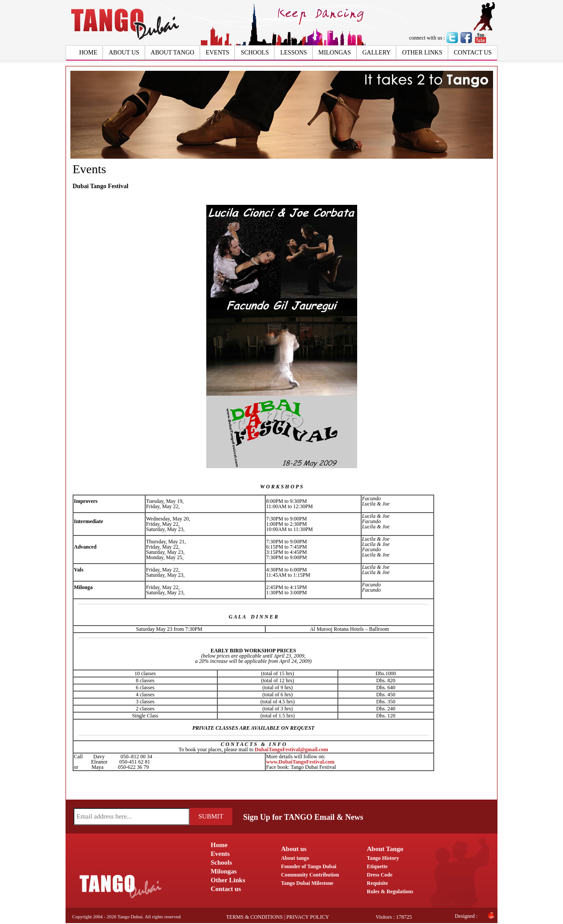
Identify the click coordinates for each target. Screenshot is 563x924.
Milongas (335, 53)
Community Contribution (310, 875)
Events (218, 53)
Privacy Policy (308, 917)
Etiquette (377, 866)
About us (124, 53)
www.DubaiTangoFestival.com (300, 762)
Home (88, 53)
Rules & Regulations (390, 891)
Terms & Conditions (254, 917)
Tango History (383, 858)
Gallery (377, 53)
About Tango (173, 53)
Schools (255, 53)
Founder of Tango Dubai (309, 866)
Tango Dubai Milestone (307, 883)
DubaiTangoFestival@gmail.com (291, 749)
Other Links (422, 53)
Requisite (377, 883)
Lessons (294, 53)
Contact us (473, 53)
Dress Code (380, 875)
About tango (295, 858)
